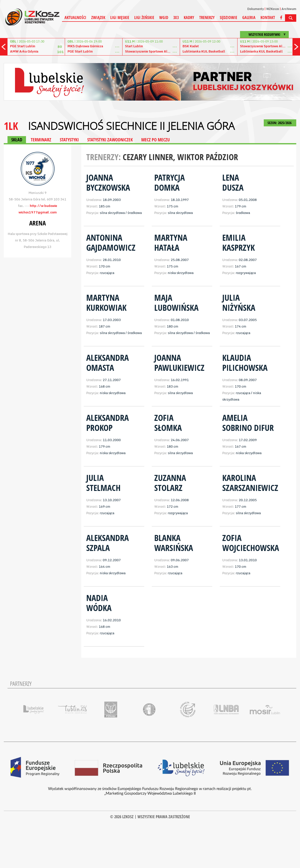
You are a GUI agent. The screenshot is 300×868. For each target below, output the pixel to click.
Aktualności (75, 18)
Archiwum (289, 9)
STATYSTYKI (69, 140)
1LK (11, 126)
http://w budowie (43, 206)
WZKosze (273, 9)
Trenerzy (207, 18)
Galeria (249, 18)
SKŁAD (17, 140)
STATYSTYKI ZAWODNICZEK (110, 140)
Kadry (189, 18)
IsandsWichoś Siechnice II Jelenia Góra (131, 126)
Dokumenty (255, 9)
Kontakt (268, 18)
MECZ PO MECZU (155, 140)
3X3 (176, 18)
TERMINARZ (41, 140)
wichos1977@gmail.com (38, 212)
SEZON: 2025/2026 (280, 123)
